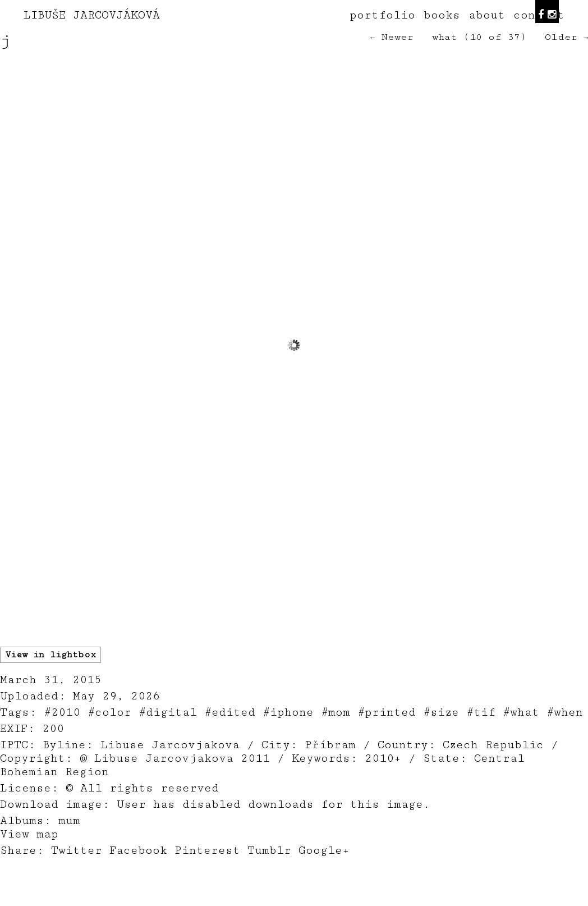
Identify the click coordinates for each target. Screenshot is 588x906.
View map (29, 834)
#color (109, 712)
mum (69, 821)
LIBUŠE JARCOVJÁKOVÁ (92, 15)
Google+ (324, 850)
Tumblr (269, 850)
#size (441, 712)
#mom (336, 712)
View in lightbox (50, 655)
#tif (481, 712)
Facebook (138, 850)
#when (565, 712)
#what (521, 712)
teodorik (379, 900)
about (487, 15)
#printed (387, 712)
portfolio (382, 15)
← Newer (392, 37)
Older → (566, 37)
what (445, 37)
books (442, 15)
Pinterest (207, 850)
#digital (168, 712)
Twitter (77, 850)
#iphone (288, 712)
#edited (230, 712)
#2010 (62, 712)
